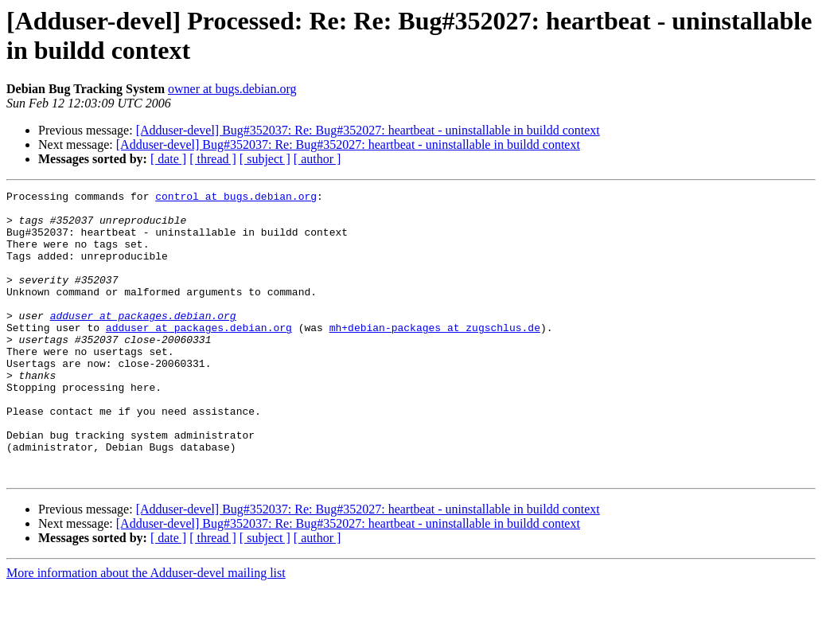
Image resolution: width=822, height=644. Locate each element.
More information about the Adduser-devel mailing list (146, 630)
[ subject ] (265, 159)
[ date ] (168, 159)
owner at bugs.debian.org (232, 89)
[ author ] (318, 159)
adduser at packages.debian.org (143, 342)
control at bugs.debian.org (236, 198)
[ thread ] (213, 159)
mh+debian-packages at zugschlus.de (435, 356)
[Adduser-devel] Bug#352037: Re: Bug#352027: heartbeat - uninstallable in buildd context (368, 130)
